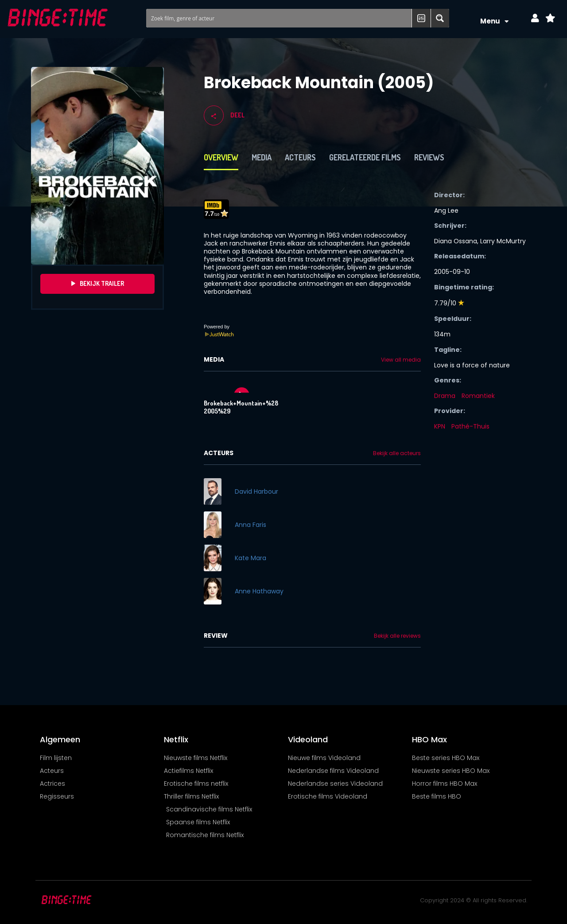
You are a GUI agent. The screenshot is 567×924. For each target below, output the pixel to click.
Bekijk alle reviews (397, 636)
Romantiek (478, 396)
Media (262, 157)
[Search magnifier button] (440, 18)
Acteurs (300, 157)
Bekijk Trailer (98, 284)
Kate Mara (250, 558)
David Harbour (256, 491)
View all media (401, 360)
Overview (221, 157)
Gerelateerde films (365, 157)
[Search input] (280, 18)
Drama (445, 396)
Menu (494, 21)
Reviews (429, 157)
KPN (440, 426)
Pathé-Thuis (470, 426)
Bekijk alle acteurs (397, 453)
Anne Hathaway (259, 591)
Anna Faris (250, 525)
